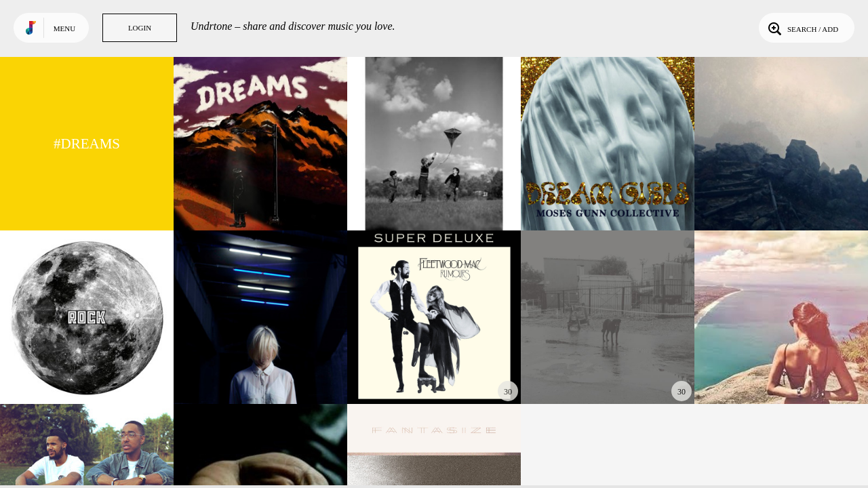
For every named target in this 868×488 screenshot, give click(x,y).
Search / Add (802, 28)
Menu (64, 28)
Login (140, 28)
